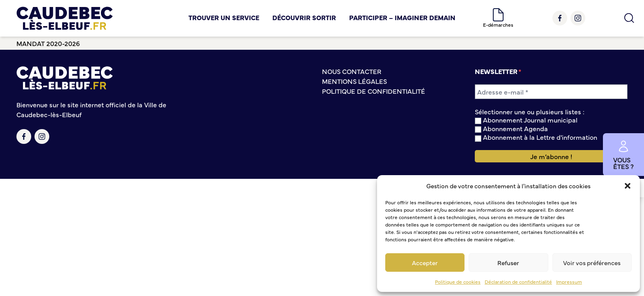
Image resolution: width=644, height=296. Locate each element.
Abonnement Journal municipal (526, 120)
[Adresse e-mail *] (551, 92)
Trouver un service (224, 17)
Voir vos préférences (592, 262)
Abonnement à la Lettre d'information (536, 137)
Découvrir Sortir (304, 17)
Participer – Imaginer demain (402, 17)
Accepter (425, 262)
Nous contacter (352, 71)
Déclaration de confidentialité (518, 282)
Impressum (569, 282)
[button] (628, 186)
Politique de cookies (458, 282)
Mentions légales (354, 81)
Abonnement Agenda (511, 128)
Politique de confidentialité (374, 91)
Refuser (508, 262)
